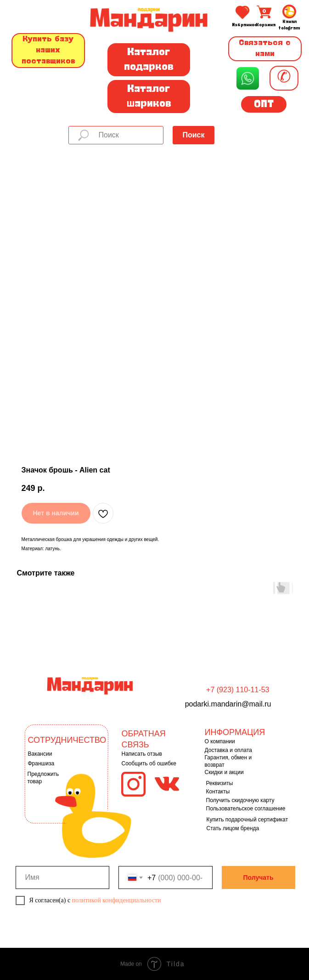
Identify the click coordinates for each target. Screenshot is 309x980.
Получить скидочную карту (240, 800)
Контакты (218, 792)
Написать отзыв (142, 754)
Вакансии (40, 754)
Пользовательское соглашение (246, 809)
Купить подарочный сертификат (247, 820)
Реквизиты (220, 783)
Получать (258, 877)
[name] (63, 877)
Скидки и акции (224, 772)
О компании (220, 741)
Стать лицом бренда (233, 828)
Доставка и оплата (229, 750)
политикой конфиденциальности (117, 900)
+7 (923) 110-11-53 (238, 690)
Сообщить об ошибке (149, 763)
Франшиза (41, 763)
